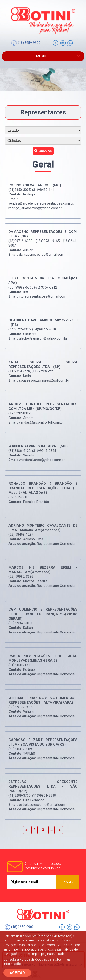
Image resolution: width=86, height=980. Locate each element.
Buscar (43, 151)
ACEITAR (17, 973)
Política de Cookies (33, 959)
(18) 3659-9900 (26, 43)
